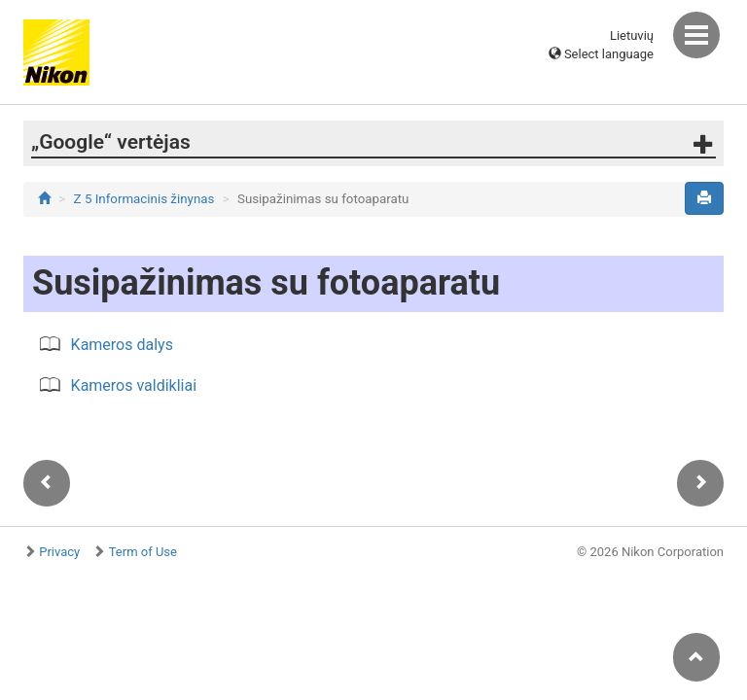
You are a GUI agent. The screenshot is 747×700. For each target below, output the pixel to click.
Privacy (59, 552)
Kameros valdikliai (134, 385)
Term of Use (143, 552)
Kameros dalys (122, 345)
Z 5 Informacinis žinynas (144, 199)
